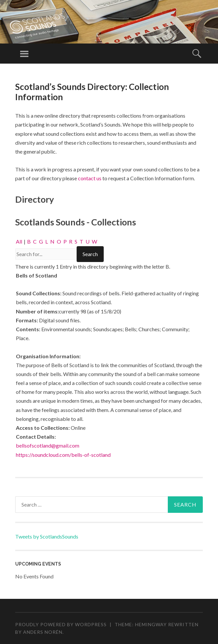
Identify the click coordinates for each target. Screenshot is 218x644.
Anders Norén (43, 632)
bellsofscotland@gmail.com (48, 445)
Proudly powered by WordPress (61, 624)
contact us (90, 178)
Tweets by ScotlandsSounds (47, 536)
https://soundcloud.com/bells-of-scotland (63, 455)
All (19, 241)
